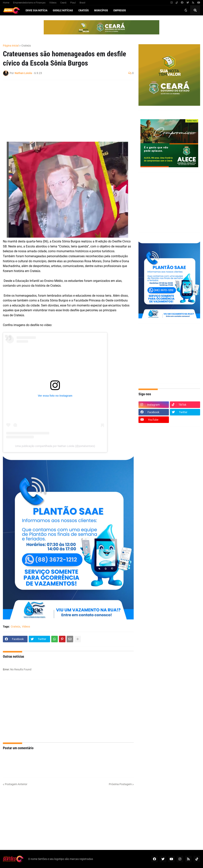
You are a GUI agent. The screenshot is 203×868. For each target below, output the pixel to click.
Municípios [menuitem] (101, 10)
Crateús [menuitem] (84, 10)
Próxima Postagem (120, 784)
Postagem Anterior (16, 784)
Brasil (82, 3)
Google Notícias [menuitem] (63, 10)
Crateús (26, 46)
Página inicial (11, 46)
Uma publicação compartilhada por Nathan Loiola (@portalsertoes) (55, 446)
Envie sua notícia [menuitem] (36, 10)
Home (6, 3)
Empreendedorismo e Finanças (29, 3)
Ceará (63, 3)
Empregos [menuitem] (120, 10)
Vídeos (53, 3)
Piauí (73, 3)
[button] (186, 10)
